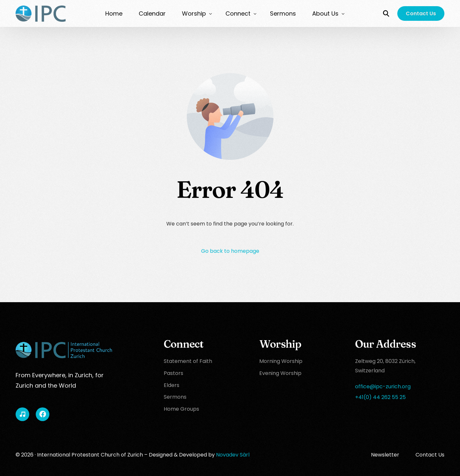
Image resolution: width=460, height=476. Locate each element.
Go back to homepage (230, 251)
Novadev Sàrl (233, 455)
